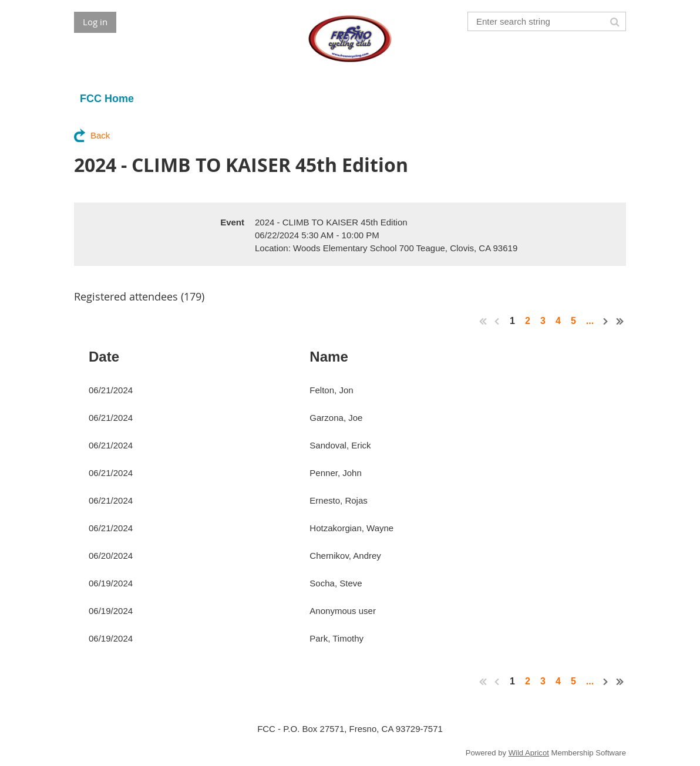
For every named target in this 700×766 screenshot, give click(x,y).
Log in (95, 22)
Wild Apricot (529, 753)
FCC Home (107, 99)
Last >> (620, 321)
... (590, 321)
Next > (606, 321)
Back (100, 135)
